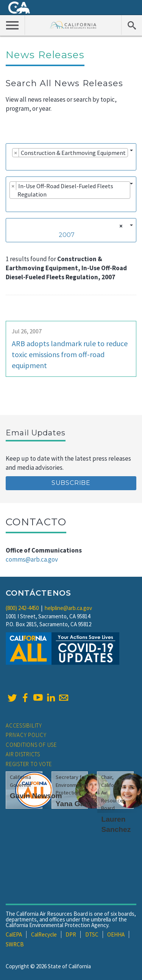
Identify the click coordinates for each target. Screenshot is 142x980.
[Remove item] (16, 153)
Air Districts (23, 754)
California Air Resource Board (73, 25)
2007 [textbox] (67, 235)
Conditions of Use (31, 745)
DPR (71, 934)
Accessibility (24, 725)
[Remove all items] (120, 226)
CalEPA (14, 934)
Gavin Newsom (36, 796)
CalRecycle (44, 934)
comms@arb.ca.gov (32, 559)
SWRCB (15, 944)
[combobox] (71, 157)
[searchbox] (12, 163)
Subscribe (71, 483)
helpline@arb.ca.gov (68, 608)
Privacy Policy (26, 735)
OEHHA (116, 934)
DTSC (92, 934)
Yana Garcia (76, 804)
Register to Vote (29, 764)
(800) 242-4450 (22, 608)
